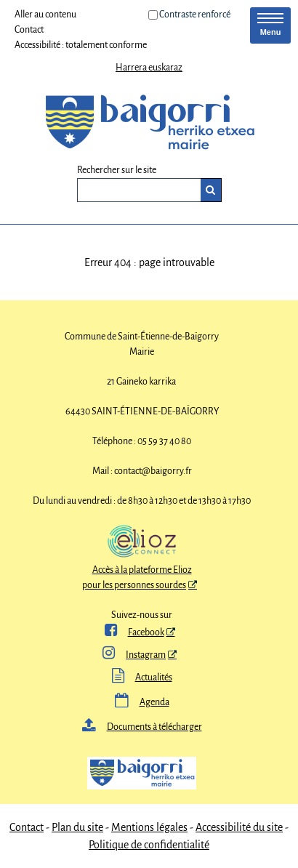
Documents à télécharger (142, 727)
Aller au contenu (45, 15)
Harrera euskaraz (149, 68)
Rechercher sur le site (117, 170)
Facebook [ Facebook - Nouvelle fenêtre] (134, 632)
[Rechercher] (211, 190)
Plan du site (77, 827)
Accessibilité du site (239, 827)
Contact (29, 30)
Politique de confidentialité (149, 845)
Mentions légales (149, 827)
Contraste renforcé (195, 15)
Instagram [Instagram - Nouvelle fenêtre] (134, 655)
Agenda (142, 702)
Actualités (142, 678)
